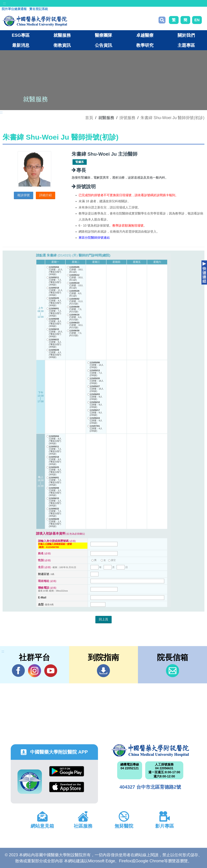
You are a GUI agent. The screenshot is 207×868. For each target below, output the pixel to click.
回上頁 (103, 619)
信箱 (172, 671)
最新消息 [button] (21, 45)
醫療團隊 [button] (103, 35)
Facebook (18, 671)
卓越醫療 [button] (145, 35)
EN (197, 20)
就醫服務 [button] (62, 35)
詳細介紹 (46, 195)
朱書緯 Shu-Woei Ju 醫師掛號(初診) (172, 118)
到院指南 (103, 671)
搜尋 (162, 20)
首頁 (89, 118)
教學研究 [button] (145, 45)
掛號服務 (127, 118)
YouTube (51, 671)
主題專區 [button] (186, 45)
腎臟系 (80, 162)
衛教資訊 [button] (62, 45)
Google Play (67, 771)
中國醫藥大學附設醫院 (150, 750)
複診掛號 (24, 195)
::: (4, 3)
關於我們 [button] (186, 35)
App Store (67, 787)
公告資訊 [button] (103, 45)
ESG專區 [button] (21, 35)
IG (35, 671)
